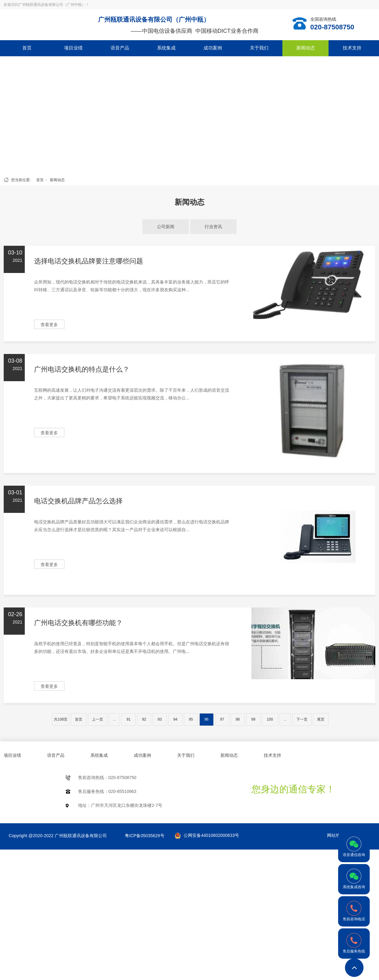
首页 (27, 48)
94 (175, 719)
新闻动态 (306, 48)
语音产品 (120, 48)
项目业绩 (73, 48)
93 (160, 719)
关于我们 (259, 48)
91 (128, 719)
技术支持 (352, 48)
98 (238, 719)
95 (191, 719)
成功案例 (213, 48)
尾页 (321, 719)
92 (144, 719)
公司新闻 (166, 227)
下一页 (302, 719)
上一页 (98, 719)
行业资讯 (213, 227)
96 (206, 719)
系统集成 (166, 48)
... (114, 719)
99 (253, 719)
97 (222, 719)
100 (270, 719)
